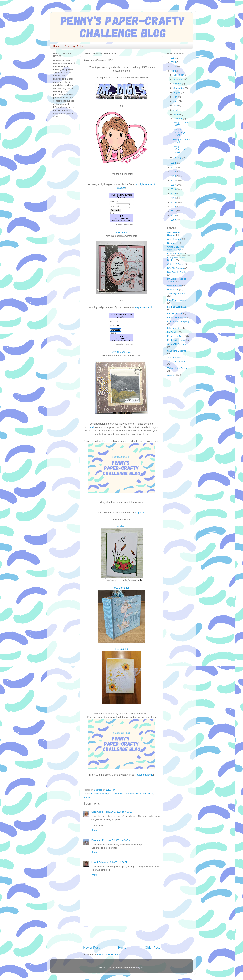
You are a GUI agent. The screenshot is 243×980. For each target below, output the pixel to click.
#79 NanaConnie (121, 352)
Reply (94, 830)
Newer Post (91, 947)
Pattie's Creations (176, 340)
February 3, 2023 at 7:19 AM (118, 812)
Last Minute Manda (177, 300)
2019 (174, 176)
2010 (174, 215)
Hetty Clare (173, 290)
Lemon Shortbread (177, 318)
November (179, 79)
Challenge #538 (99, 794)
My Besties (173, 332)
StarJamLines (174, 358)
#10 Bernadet (121, 588)
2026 (174, 58)
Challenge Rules (74, 46)
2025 (174, 62)
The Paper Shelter (176, 362)
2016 (174, 189)
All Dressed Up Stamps (175, 234)
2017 (174, 185)
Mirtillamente (174, 328)
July (176, 97)
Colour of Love (175, 254)
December (179, 75)
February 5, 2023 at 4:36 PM (116, 840)
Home (56, 46)
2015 (174, 193)
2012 (174, 207)
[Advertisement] (122, 936)
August (177, 92)
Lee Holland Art (175, 314)
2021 (174, 167)
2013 (174, 202)
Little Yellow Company (178, 322)
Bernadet (96, 840)
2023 (174, 71)
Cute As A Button (176, 264)
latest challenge (145, 775)
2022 (174, 163)
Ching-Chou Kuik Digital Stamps (176, 248)
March (177, 114)
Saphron (140, 513)
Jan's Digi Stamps (176, 294)
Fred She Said (174, 286)
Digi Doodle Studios (177, 272)
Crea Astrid (97, 812)
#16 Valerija (121, 649)
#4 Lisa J (121, 526)
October (178, 84)
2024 (174, 67)
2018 (174, 180)
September (179, 88)
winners (87, 797)
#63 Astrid (122, 233)
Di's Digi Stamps (176, 268)
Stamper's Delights (177, 351)
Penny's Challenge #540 (179, 132)
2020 (174, 172)
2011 (174, 211)
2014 (174, 198)
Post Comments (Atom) (109, 954)
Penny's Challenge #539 (179, 149)
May (176, 106)
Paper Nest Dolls (144, 307)
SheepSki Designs (176, 344)
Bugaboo (172, 243)
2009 (174, 220)
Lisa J (95, 862)
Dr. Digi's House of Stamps (122, 794)
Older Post (152, 947)
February (178, 119)
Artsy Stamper (174, 239)
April (176, 110)
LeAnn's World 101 (177, 307)
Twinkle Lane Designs (178, 368)
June (176, 101)
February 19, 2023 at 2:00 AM (113, 862)
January (178, 157)
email (91, 427)
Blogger (139, 967)
